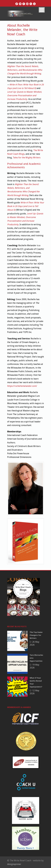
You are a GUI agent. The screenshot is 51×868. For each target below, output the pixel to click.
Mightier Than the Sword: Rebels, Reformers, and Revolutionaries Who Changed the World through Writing (25, 70)
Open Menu (42, 10)
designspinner (14, 864)
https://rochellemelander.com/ (22, 386)
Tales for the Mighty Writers (27, 158)
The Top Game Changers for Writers (36, 635)
